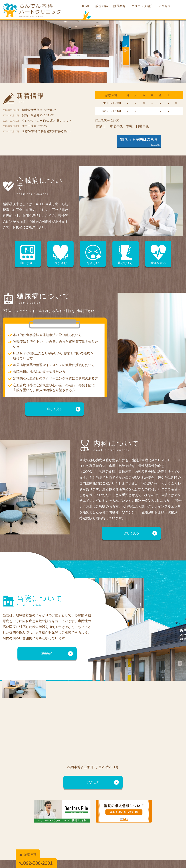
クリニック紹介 (143, 7)
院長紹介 (119, 7)
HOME (83, 7)
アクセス (167, 7)
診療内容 (100, 7)
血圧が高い (29, 255)
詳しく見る (55, 410)
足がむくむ (125, 255)
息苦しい (93, 255)
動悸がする (157, 255)
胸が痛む (61, 255)
